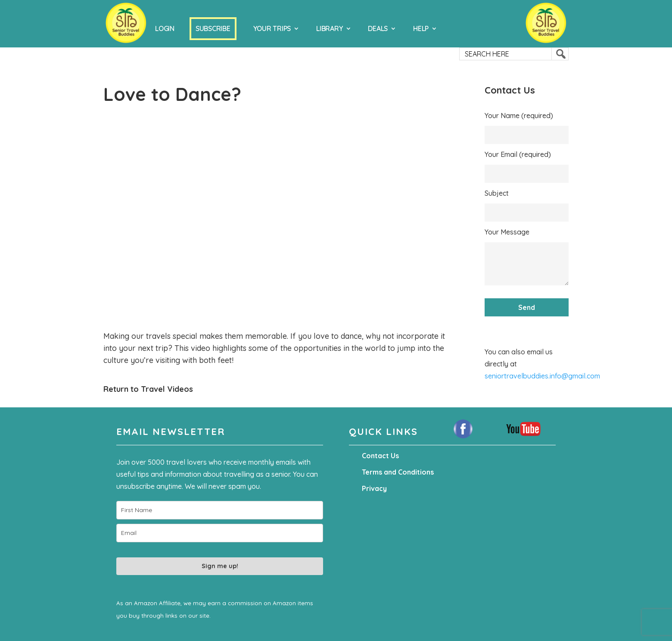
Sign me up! (220, 566)
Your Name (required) (519, 116)
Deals (378, 28)
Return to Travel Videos (148, 389)
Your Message (507, 232)
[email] (220, 533)
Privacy (374, 488)
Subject (497, 193)
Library (329, 28)
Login (165, 28)
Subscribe (213, 28)
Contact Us (380, 456)
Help (421, 28)
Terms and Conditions (398, 472)
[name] (220, 510)
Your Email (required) (518, 154)
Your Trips (272, 28)
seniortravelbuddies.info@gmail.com (542, 376)
